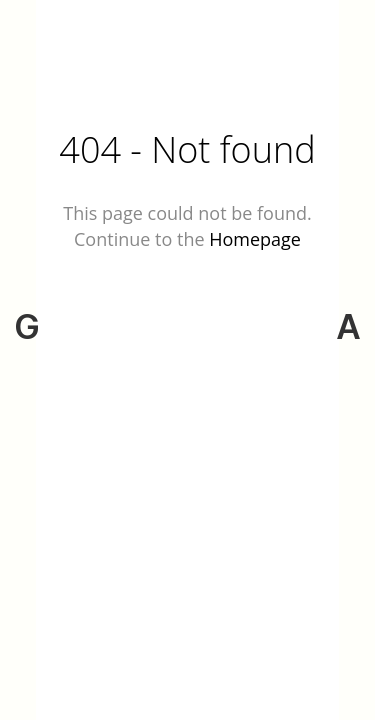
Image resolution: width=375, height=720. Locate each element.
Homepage (255, 239)
